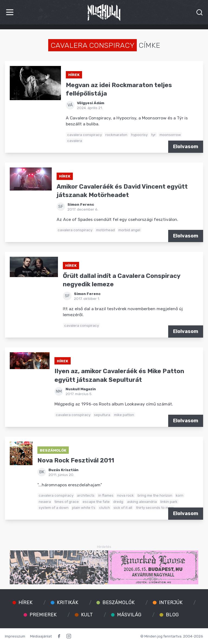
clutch (105, 507)
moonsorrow (170, 135)
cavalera (75, 141)
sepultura (102, 415)
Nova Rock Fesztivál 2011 (76, 460)
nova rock (125, 495)
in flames (106, 495)
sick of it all (123, 507)
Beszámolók (53, 450)
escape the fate (96, 502)
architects (86, 495)
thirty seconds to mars (155, 507)
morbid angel (129, 230)
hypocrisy (139, 135)
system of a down (54, 507)
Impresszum (15, 636)
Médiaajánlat (41, 636)
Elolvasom (186, 147)
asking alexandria (142, 502)
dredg (118, 502)
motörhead (105, 230)
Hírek (74, 75)
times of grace (67, 502)
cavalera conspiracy (84, 135)
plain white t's (84, 507)
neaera (45, 502)
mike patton (124, 415)
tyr (153, 135)
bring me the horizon (155, 495)
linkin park (169, 502)
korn (180, 495)
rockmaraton (116, 135)
